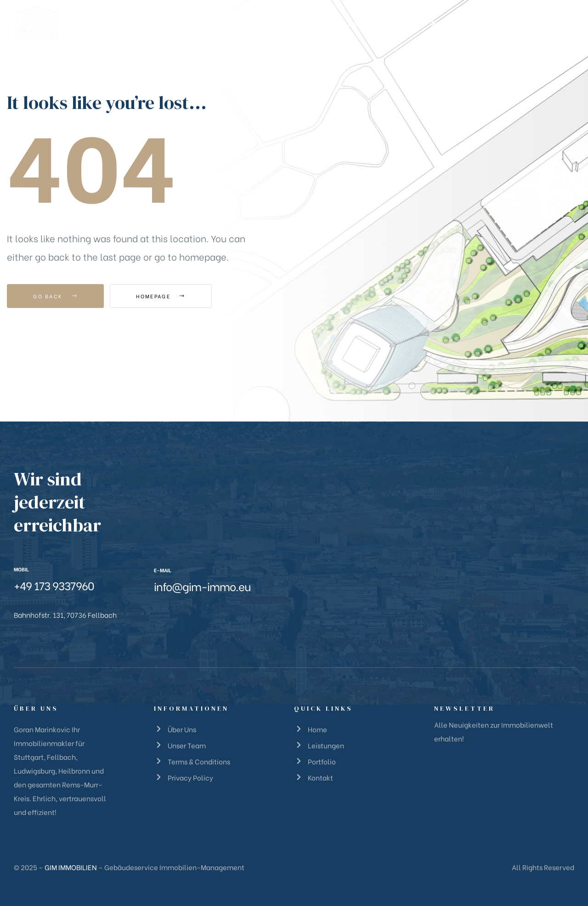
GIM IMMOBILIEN (71, 867)
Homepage (161, 296)
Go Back (55, 296)
